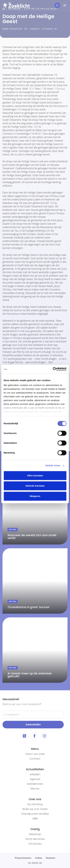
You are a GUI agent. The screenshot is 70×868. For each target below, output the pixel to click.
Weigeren (35, 496)
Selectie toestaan (35, 486)
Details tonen (53, 465)
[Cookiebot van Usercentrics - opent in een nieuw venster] (53, 369)
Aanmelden (33, 725)
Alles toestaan (35, 475)
